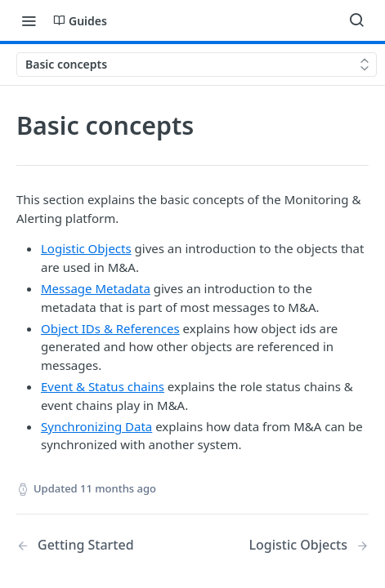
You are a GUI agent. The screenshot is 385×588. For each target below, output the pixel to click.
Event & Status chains (103, 386)
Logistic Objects (86, 248)
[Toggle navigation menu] (29, 20)
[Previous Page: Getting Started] (92, 545)
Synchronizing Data (96, 426)
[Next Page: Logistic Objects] (309, 545)
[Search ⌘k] (356, 20)
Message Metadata (96, 288)
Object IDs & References (110, 328)
